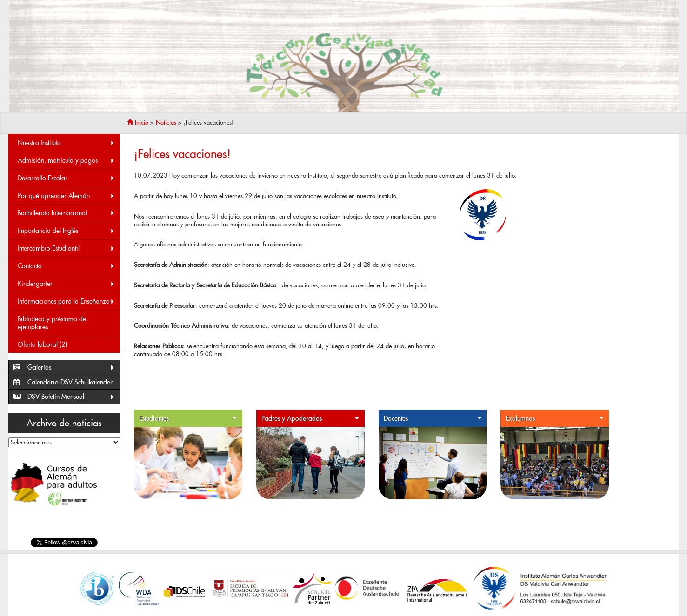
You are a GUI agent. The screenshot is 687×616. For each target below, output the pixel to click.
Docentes (433, 419)
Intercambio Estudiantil (67, 248)
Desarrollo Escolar (67, 178)
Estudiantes (188, 419)
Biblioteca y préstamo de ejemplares (52, 323)
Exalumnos (555, 419)
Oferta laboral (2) (42, 344)
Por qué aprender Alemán (67, 196)
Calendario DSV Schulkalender (70, 382)
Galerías (71, 368)
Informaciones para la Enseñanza (67, 301)
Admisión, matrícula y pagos (67, 161)
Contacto (67, 266)
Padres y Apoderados (311, 419)
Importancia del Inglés (67, 231)
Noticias (166, 123)
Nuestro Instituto (67, 143)
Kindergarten (67, 284)
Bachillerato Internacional (67, 213)
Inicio (138, 123)
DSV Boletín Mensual (71, 397)
